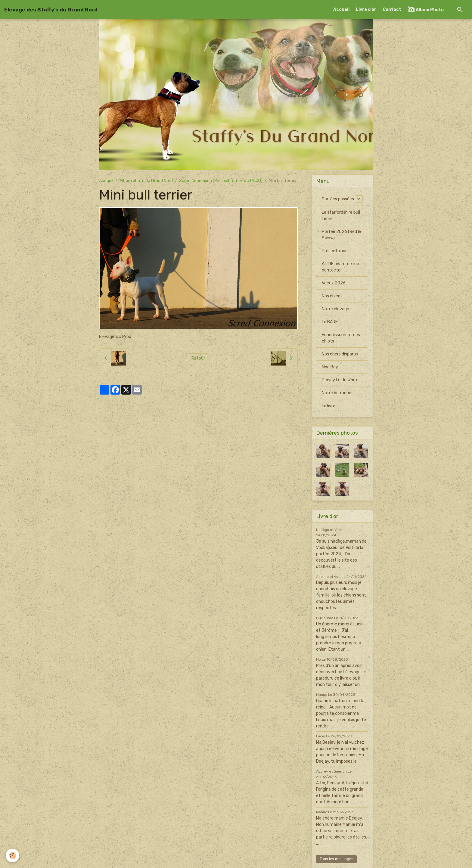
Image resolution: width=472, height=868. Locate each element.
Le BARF (330, 322)
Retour (198, 358)
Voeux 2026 (334, 283)
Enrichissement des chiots (341, 338)
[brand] (51, 10)
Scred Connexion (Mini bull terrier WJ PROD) (221, 181)
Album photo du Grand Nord (146, 181)
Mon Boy (330, 367)
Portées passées (338, 199)
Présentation (335, 251)
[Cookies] (13, 856)
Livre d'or (366, 9)
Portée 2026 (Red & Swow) (341, 235)
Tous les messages (337, 859)
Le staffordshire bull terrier (341, 215)
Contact (392, 9)
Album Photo (426, 9)
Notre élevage (335, 309)
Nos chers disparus (340, 354)
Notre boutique (337, 393)
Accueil (341, 9)
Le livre (329, 406)
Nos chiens (332, 296)
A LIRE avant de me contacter (340, 267)
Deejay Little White (340, 380)
